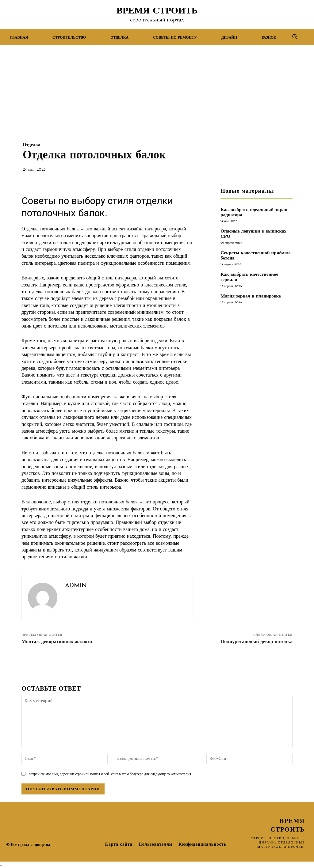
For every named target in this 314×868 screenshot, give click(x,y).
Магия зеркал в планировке (250, 296)
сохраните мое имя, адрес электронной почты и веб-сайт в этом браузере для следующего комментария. (110, 774)
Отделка (31, 145)
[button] (295, 36)
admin (76, 586)
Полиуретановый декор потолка (257, 642)
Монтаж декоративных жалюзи (57, 642)
